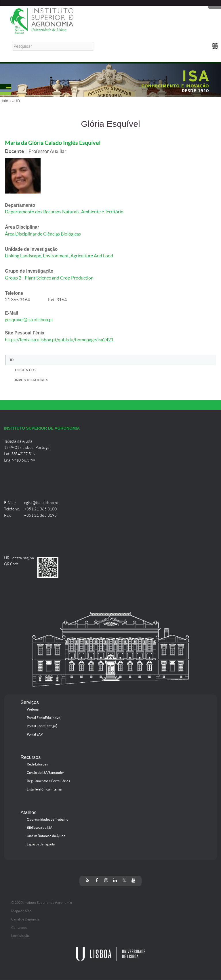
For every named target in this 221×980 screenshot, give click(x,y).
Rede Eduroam (38, 764)
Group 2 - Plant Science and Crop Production (49, 278)
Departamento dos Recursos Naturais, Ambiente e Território (64, 212)
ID (18, 101)
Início (6, 101)
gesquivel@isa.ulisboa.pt (29, 320)
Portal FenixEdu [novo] (44, 718)
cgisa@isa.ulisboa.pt (41, 503)
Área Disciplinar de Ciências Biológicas (43, 234)
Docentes (25, 370)
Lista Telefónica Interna (44, 789)
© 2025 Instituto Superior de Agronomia (42, 903)
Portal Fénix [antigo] (42, 726)
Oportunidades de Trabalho (48, 820)
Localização (20, 936)
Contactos (19, 928)
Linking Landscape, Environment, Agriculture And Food (59, 256)
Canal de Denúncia (25, 919)
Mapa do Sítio (21, 911)
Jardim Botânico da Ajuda (46, 836)
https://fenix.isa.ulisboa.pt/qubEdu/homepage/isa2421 (59, 340)
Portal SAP (35, 734)
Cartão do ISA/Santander (45, 773)
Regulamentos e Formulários (48, 781)
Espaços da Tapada (41, 844)
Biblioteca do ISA (40, 828)
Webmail (34, 709)
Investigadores (32, 380)
